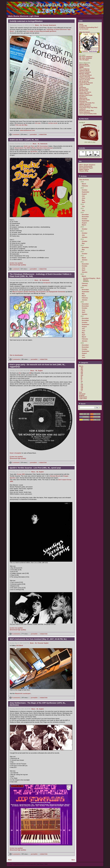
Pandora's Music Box (86, 111)
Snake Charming (30, 292)
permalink (33, 134)
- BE (81, 369)
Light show (83, 398)
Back (10, 860)
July (83, 196)
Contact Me (83, 26)
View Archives (84, 180)
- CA (82, 371)
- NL (41, 25)
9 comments (15, 854)
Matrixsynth (83, 98)
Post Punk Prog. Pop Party (88, 107)
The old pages (84, 60)
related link (43, 134)
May (83, 200)
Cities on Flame (85, 84)
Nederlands (52, 25)
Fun (81, 392)
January (85, 237)
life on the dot (84, 81)
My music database (86, 57)
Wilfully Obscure (85, 104)
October (85, 190)
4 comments (15, 698)
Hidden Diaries (84, 94)
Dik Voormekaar (43, 146)
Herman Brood (55, 476)
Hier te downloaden (16, 355)
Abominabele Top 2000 (22, 148)
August (84, 194)
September (86, 192)
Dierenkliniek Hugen (86, 168)
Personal (45, 25)
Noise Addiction (85, 112)
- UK (82, 385)
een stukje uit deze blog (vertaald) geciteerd (41, 31)
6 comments (15, 634)
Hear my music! (85, 32)
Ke (20, 373)
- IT (81, 380)
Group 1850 (21, 474)
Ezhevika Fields (85, 100)
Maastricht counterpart (23, 694)
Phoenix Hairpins (85, 72)
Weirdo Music (84, 64)
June (84, 198)
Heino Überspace (85, 106)
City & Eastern (41, 292)
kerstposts (47, 283)
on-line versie (53, 123)
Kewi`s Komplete (16, 453)
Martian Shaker (84, 74)
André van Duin (29, 146)
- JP (81, 381)
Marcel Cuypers (18, 292)
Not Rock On (84, 91)
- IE (81, 377)
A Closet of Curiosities (87, 78)
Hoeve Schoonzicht (86, 166)
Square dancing (85, 77)
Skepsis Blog (84, 171)
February (85, 186)
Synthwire (83, 97)
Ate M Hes (34, 152)
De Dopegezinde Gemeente (56, 292)
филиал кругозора (86, 95)
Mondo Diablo (84, 89)
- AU (81, 368)
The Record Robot (85, 75)
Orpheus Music (84, 70)
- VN (81, 388)
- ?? (81, 391)
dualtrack (82, 109)
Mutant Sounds (84, 66)
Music (37, 25)
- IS (81, 378)
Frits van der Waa (21, 125)
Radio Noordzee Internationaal (42, 148)
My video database (86, 58)
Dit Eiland (20, 645)
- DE (81, 372)
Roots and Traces (85, 92)
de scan (38, 123)
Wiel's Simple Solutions (87, 165)
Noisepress (83, 101)
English (40, 371)
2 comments (15, 359)
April (83, 202)
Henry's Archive (85, 80)
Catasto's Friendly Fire (87, 103)
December (85, 215)
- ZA (81, 389)
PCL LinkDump (84, 69)
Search (82, 404)
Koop (81, 86)
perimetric (83, 87)
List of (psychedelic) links (88, 114)
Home (81, 24)
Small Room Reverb (86, 83)
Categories (83, 363)
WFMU (81, 67)
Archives (83, 176)
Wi (30, 373)
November (85, 217)
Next (73, 860)
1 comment (15, 134)
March (84, 184)
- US (81, 386)
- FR (81, 374)
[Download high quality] (18, 265)
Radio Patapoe (84, 169)
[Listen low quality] (16, 263)
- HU (82, 375)
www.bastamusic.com (27, 130)
